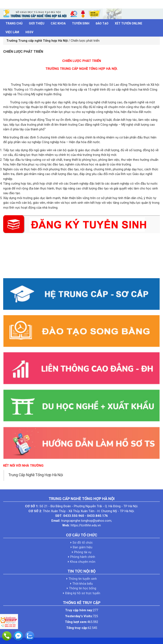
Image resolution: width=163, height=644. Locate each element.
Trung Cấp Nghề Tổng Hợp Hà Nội (36, 475)
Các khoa (58, 23)
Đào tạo (102, 23)
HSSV (29, 32)
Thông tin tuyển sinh (83, 579)
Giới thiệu (37, 23)
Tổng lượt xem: (76, 622)
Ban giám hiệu (83, 547)
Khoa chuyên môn (83, 562)
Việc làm (12, 32)
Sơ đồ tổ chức (83, 543)
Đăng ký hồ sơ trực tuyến (83, 593)
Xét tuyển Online (129, 23)
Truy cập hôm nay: (79, 610)
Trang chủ (14, 23)
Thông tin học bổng (83, 588)
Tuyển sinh (81, 23)
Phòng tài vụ (83, 552)
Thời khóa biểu (83, 584)
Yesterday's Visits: (79, 616)
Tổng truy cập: (77, 628)
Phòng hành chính (83, 557)
